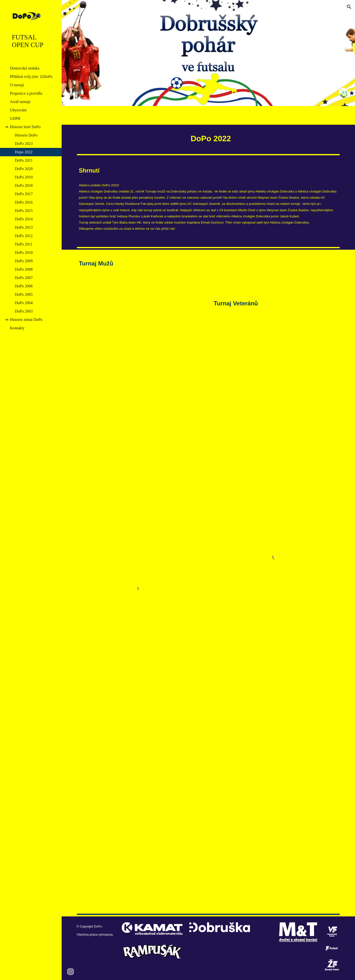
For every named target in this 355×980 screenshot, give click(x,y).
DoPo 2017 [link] (24, 194)
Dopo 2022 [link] (24, 152)
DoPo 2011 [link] (24, 244)
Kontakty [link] (17, 328)
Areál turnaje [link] (20, 102)
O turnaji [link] (17, 85)
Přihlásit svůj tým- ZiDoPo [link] (31, 77)
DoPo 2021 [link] (24, 160)
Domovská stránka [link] (25, 68)
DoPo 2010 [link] (24, 253)
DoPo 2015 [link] (24, 211)
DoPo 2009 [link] (24, 261)
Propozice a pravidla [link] (26, 93)
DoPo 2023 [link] (24, 144)
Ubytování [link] (18, 110)
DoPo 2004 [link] (24, 303)
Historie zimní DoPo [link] (26, 320)
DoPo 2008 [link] (24, 269)
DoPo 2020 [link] (24, 169)
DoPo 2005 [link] (24, 294)
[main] (208, 139)
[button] (349, 7)
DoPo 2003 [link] (24, 311)
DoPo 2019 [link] (24, 177)
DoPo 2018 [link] (24, 185)
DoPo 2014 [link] (24, 219)
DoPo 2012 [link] (24, 236)
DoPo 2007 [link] (24, 278)
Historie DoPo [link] (26, 135)
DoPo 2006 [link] (24, 286)
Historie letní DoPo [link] (25, 127)
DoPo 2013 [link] (24, 227)
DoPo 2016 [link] (24, 202)
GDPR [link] (15, 118)
